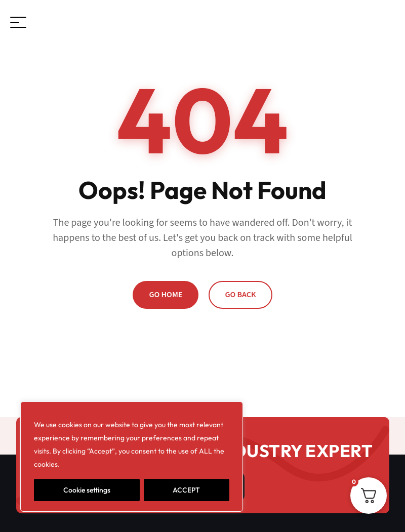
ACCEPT (186, 490)
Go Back (240, 295)
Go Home (166, 295)
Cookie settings (87, 490)
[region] (132, 457)
